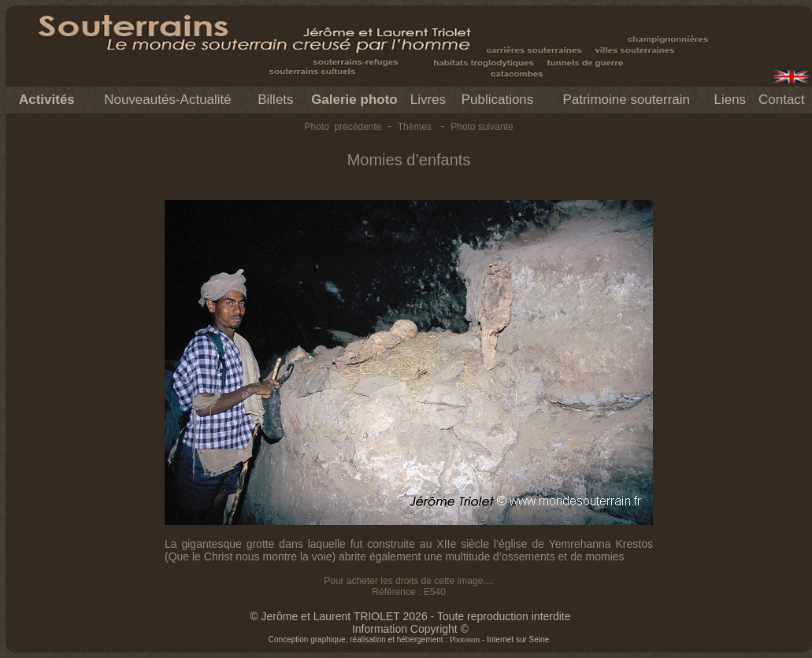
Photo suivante (482, 127)
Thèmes (415, 127)
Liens (730, 100)
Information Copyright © (410, 629)
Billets (275, 100)
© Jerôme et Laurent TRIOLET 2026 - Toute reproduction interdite (410, 616)
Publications (498, 100)
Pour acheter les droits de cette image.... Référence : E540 (408, 586)
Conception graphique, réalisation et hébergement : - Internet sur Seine (409, 640)
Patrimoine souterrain (626, 100)
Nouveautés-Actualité (168, 100)
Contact (782, 100)
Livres (428, 100)
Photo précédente (343, 127)
